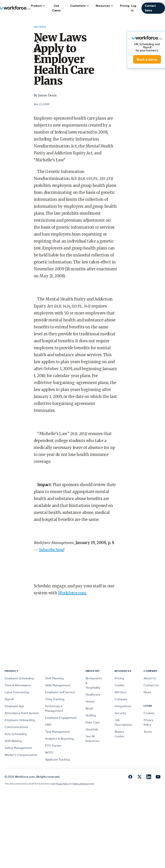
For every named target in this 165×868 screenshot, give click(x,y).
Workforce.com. (72, 593)
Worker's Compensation (21, 755)
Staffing (91, 715)
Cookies (149, 713)
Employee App (14, 706)
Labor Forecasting (17, 692)
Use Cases (58, 8)
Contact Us (151, 685)
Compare (121, 699)
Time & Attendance (18, 685)
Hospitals (92, 729)
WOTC (49, 753)
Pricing (125, 6)
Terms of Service (81, 784)
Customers (80, 6)
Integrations (123, 706)
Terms (148, 732)
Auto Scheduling (16, 734)
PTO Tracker (53, 746)
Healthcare (93, 695)
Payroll (9, 699)
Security (120, 713)
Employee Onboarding (20, 720)
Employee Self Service (60, 692)
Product (38, 6)
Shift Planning (54, 678)
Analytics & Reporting (59, 739)
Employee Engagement (61, 718)
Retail (89, 708)
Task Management (58, 732)
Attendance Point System (22, 713)
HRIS (48, 725)
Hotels (90, 701)
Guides (120, 685)
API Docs (121, 692)
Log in (134, 8)
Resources (105, 6)
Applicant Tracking (58, 759)
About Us (150, 678)
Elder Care (93, 722)
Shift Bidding (13, 741)
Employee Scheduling (19, 678)
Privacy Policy (62, 784)
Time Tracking (55, 699)
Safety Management (18, 748)
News (147, 692)
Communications (16, 727)
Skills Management (58, 685)
